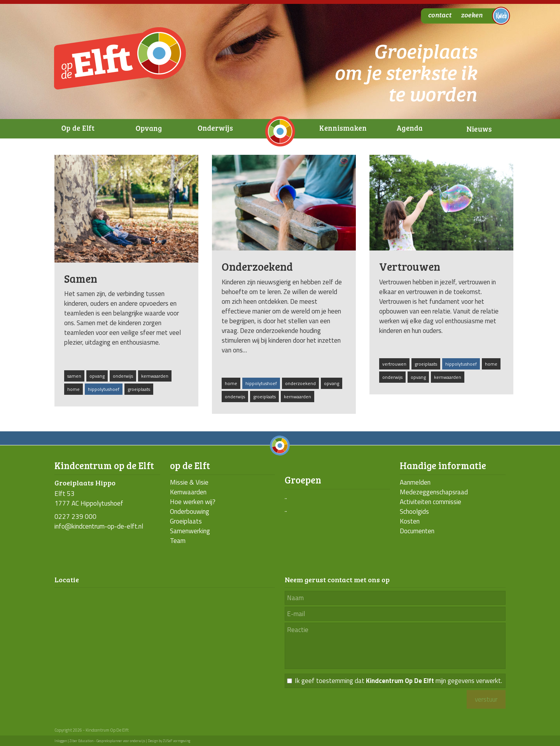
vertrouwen (394, 364)
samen (74, 376)
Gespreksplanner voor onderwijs (121, 741)
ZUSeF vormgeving (177, 741)
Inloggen (61, 741)
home (73, 389)
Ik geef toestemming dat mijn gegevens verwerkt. (398, 681)
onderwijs (123, 376)
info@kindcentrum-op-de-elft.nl (99, 526)
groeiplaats (139, 389)
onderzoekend (300, 383)
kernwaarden (155, 376)
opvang (97, 376)
